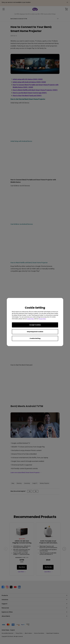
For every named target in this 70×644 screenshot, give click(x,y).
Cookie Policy (31, 319)
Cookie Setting (35, 338)
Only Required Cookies (35, 332)
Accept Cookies (35, 325)
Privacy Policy (42, 319)
